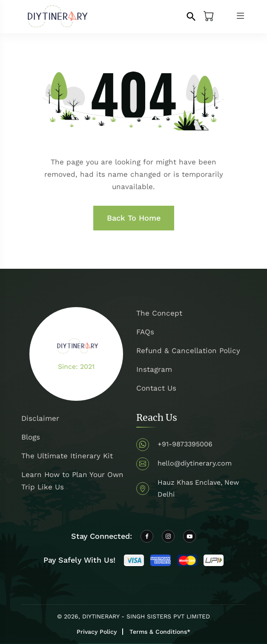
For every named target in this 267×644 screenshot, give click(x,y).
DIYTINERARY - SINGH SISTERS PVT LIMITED (146, 616)
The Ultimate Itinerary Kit (67, 456)
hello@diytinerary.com (195, 463)
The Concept (159, 313)
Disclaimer (40, 418)
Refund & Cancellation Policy (188, 351)
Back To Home (134, 218)
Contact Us (156, 388)
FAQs (145, 332)
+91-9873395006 (185, 444)
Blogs (31, 437)
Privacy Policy (97, 632)
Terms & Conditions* (160, 632)
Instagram (154, 369)
